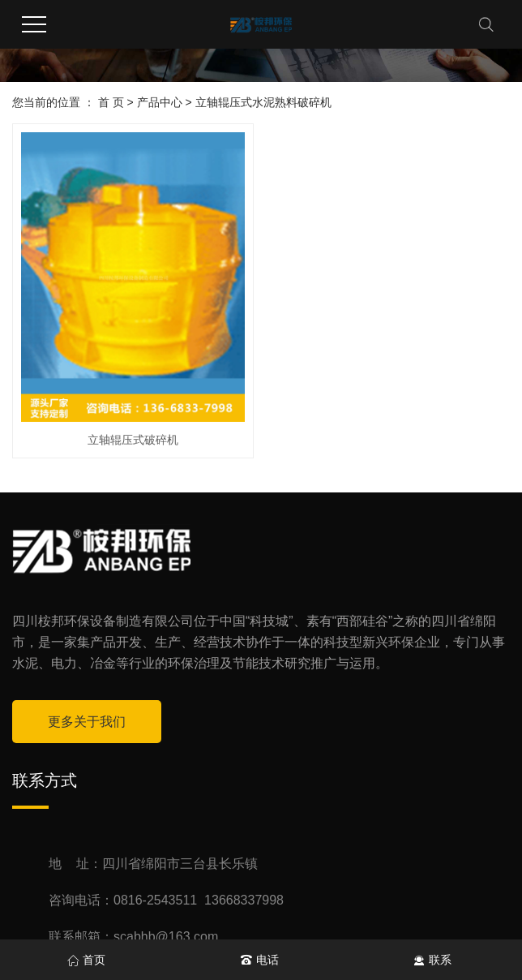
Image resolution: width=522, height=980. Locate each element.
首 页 (111, 102)
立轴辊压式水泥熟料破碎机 (263, 102)
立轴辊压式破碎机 (133, 440)
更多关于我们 (87, 722)
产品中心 (160, 102)
